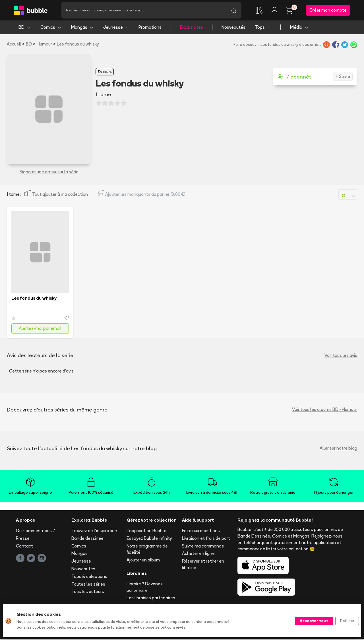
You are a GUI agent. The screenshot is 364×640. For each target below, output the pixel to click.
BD (25, 28)
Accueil (14, 45)
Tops (263, 28)
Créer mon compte (328, 10)
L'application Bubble (146, 531)
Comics (51, 28)
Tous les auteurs (88, 592)
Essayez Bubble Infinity (149, 539)
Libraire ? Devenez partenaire (145, 588)
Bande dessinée (87, 539)
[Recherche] (144, 11)
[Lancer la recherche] (234, 11)
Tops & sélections (89, 577)
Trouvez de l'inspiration (94, 531)
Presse (23, 539)
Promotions (150, 28)
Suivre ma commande (203, 546)
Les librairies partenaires (151, 598)
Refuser (347, 621)
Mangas (82, 28)
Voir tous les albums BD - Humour (325, 410)
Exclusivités (192, 28)
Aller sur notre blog (338, 449)
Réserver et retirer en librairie (203, 565)
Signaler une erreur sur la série (49, 172)
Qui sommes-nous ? (35, 531)
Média (299, 28)
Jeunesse (116, 28)
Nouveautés (233, 28)
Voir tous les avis (341, 356)
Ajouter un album (143, 560)
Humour (44, 45)
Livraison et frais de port (206, 539)
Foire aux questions (201, 531)
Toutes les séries (88, 584)
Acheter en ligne (198, 554)
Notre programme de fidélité (147, 550)
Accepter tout (314, 621)
